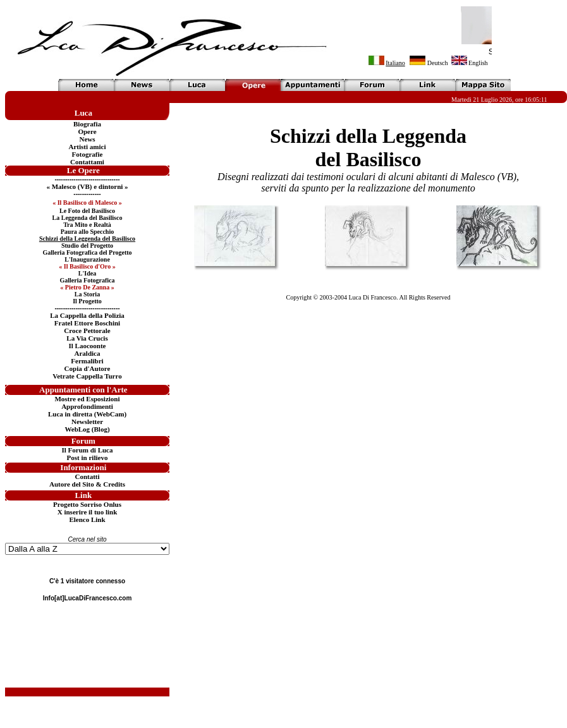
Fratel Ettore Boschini (87, 323)
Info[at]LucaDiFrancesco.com (88, 598)
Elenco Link (87, 519)
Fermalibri (87, 361)
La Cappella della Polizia (87, 315)
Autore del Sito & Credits (87, 484)
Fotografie (88, 154)
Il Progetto (87, 301)
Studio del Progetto (87, 246)
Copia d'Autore (88, 368)
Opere (87, 131)
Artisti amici (88, 147)
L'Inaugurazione (87, 259)
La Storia (87, 294)
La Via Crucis (87, 338)
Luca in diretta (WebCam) (87, 414)
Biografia (87, 124)
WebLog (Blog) (87, 429)
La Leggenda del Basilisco (88, 218)
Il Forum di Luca (88, 450)
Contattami (87, 162)
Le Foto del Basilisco (87, 211)
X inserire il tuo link (88, 512)
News (87, 139)
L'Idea (87, 273)
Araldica (88, 353)
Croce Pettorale (87, 331)
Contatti (87, 476)
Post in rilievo (88, 458)
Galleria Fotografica (88, 280)
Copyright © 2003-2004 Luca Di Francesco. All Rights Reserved (368, 297)
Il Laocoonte (88, 346)
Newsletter (87, 422)
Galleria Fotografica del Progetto (87, 252)
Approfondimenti (87, 406)
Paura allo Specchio (87, 232)
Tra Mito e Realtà (87, 225)
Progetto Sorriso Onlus (87, 504)
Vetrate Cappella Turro (87, 376)
